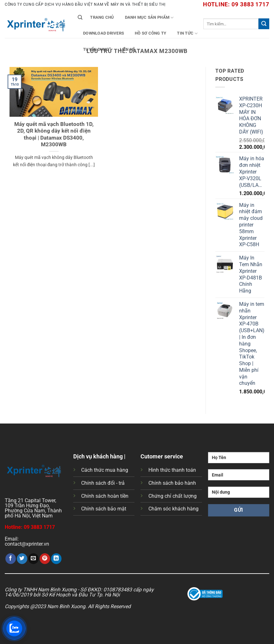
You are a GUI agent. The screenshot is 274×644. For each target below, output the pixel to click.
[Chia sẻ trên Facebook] (11, 559)
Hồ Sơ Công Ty (150, 33)
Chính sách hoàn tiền (105, 496)
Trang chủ (102, 17)
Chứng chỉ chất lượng (173, 496)
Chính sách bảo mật (104, 509)
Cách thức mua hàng (105, 470)
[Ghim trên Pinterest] (45, 559)
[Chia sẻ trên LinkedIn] (56, 559)
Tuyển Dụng (96, 49)
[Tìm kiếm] (80, 17)
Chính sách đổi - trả (103, 483)
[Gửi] (264, 24)
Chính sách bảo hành (172, 483)
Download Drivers (104, 33)
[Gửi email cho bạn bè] (33, 559)
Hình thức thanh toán (172, 470)
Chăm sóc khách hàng (173, 509)
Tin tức (187, 33)
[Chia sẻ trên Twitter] (22, 559)
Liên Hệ (127, 49)
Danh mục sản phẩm (149, 18)
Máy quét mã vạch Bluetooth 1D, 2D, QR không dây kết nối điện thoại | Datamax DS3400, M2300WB (54, 135)
